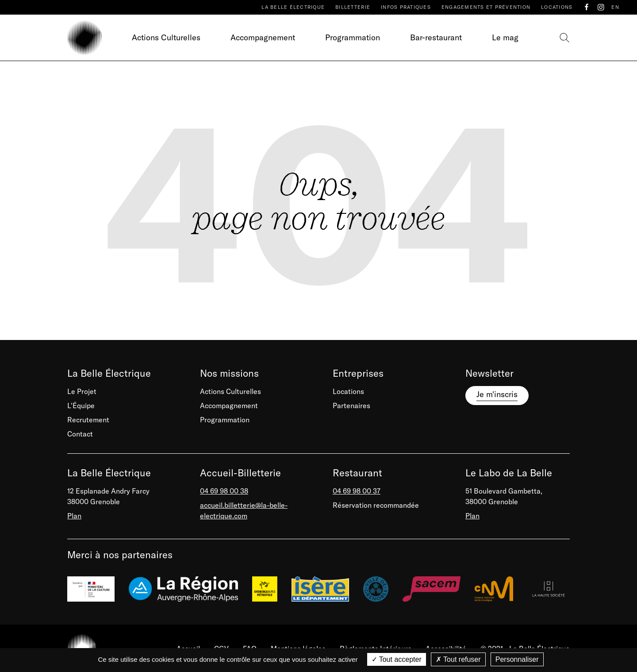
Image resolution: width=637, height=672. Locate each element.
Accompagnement (263, 37)
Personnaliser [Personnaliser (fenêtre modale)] (517, 659)
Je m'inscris (497, 394)
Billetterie (353, 7)
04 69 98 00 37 (357, 491)
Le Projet (82, 391)
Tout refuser (458, 659)
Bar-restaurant (436, 37)
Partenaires (351, 406)
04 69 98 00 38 (224, 491)
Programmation (353, 37)
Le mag (505, 37)
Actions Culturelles (166, 37)
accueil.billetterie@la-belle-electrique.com (244, 510)
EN (615, 7)
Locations (557, 7)
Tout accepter (397, 659)
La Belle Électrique (293, 7)
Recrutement (88, 420)
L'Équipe (81, 406)
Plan (74, 516)
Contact (80, 434)
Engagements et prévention (486, 7)
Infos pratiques (406, 7)
